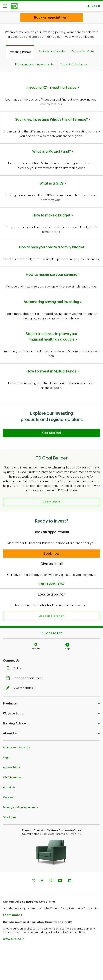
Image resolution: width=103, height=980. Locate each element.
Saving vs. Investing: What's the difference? (51, 118)
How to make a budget (51, 213)
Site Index (10, 815)
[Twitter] (34, 879)
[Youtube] (60, 879)
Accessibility (11, 765)
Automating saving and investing (51, 300)
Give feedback (20, 686)
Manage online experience (20, 805)
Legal (7, 755)
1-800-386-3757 (51, 582)
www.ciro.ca (12, 937)
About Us (9, 785)
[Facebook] (42, 879)
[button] (51, 500)
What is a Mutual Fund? (51, 149)
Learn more (11, 913)
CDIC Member (12, 775)
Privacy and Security (16, 745)
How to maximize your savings (51, 273)
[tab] (20, 50)
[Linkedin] (70, 879)
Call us (15, 666)
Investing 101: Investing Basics (51, 86)
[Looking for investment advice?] (51, 18)
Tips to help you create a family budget (51, 245)
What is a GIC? (51, 181)
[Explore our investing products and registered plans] (51, 431)
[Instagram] (50, 879)
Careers (8, 795)
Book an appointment (25, 676)
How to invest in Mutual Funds (51, 369)
